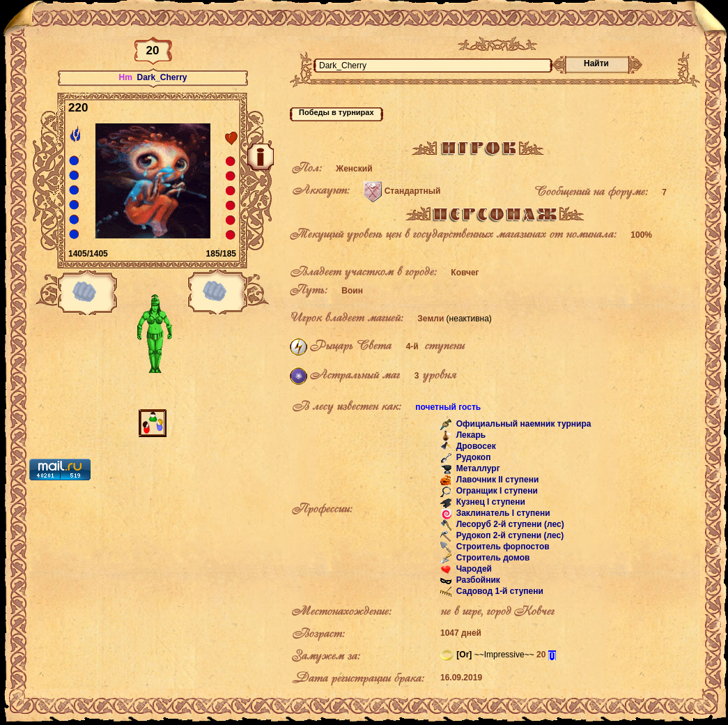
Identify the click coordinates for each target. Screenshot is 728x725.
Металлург (477, 469)
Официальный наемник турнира (522, 425)
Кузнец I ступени (489, 503)
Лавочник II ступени (496, 480)
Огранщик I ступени (496, 491)
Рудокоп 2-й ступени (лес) (509, 536)
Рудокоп (472, 458)
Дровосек (474, 447)
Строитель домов (491, 558)
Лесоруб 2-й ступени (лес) (509, 525)
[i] (552, 655)
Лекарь (470, 436)
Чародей (473, 570)
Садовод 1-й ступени (498, 592)
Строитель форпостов (501, 547)
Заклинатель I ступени (502, 514)
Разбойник (477, 581)
